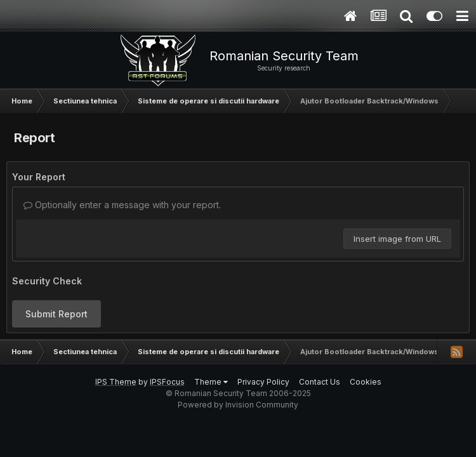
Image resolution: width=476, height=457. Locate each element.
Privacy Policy (263, 382)
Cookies (366, 382)
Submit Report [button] (56, 314)
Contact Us (320, 382)
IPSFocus (167, 382)
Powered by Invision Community (238, 405)
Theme (211, 382)
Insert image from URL (397, 239)
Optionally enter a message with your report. (122, 205)
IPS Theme (116, 382)
